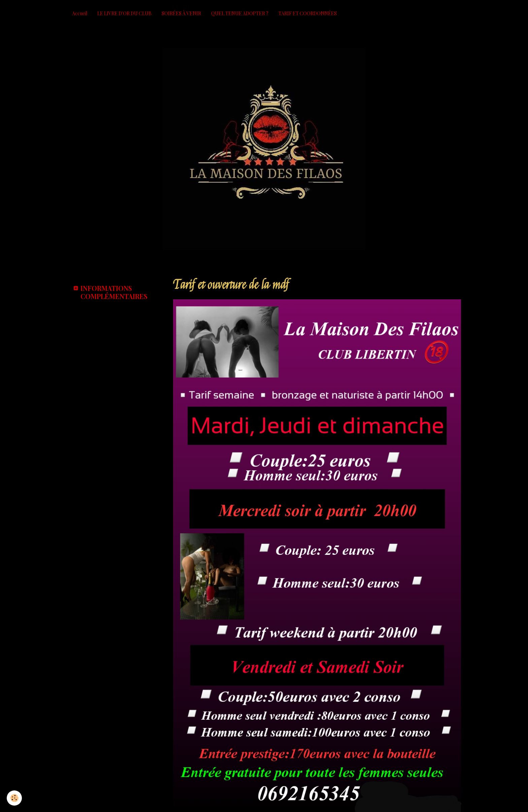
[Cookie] (14, 798)
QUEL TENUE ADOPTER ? (240, 13)
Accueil (80, 13)
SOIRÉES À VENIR (181, 13)
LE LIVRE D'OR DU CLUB (124, 13)
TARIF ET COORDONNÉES (308, 13)
